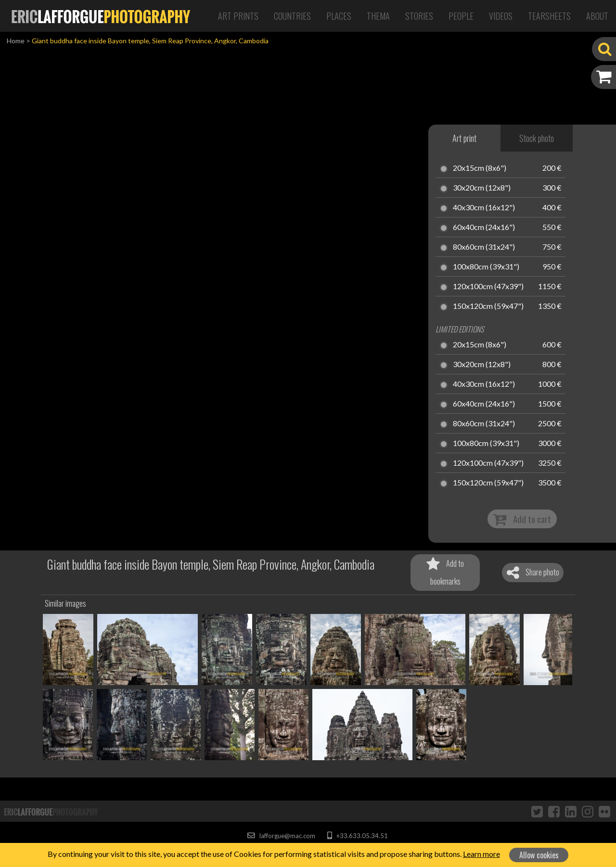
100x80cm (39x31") (486, 267)
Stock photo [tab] (537, 138)
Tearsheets (549, 16)
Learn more (481, 854)
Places (339, 16)
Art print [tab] (464, 138)
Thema (378, 16)
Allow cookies (539, 855)
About (597, 16)
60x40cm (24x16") (484, 228)
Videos (501, 16)
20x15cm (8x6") (480, 168)
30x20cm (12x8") (482, 188)
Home (16, 41)
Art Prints (238, 16)
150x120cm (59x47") (488, 306)
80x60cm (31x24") (484, 247)
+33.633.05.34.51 (357, 836)
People (461, 16)
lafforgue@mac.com (281, 836)
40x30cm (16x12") (484, 208)
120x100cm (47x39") (488, 287)
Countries (292, 16)
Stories (419, 16)
